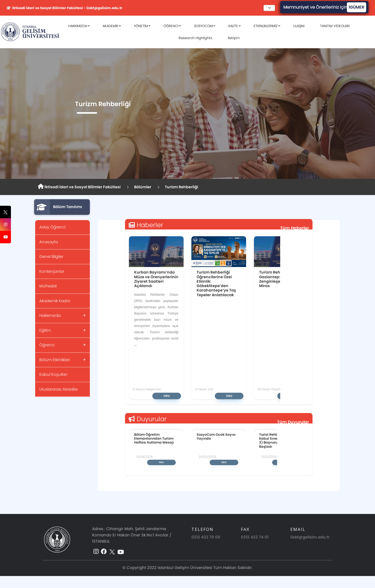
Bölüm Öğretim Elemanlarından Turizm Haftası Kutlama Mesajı (154, 438)
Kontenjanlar (52, 271)
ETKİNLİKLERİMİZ (266, 26)
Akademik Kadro (55, 301)
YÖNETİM (141, 26)
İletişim (234, 38)
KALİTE (233, 26)
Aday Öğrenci (52, 227)
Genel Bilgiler (51, 256)
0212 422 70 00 (206, 537)
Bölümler (143, 187)
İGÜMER (357, 7)
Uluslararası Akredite (58, 389)
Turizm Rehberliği (182, 187)
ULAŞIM (299, 26)
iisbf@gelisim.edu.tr (310, 537)
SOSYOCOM (203, 26)
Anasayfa (49, 242)
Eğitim (45, 330)
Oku (167, 396)
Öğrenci (47, 345)
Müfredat (48, 286)
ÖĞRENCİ (171, 26)
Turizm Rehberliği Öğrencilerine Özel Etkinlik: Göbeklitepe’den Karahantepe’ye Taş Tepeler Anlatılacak (216, 283)
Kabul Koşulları (53, 374)
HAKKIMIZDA (78, 26)
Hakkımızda (50, 315)
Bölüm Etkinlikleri (55, 360)
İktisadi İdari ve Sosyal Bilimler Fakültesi (79, 187)
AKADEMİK (110, 26)
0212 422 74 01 (255, 537)
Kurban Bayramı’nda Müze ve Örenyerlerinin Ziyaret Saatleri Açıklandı (156, 279)
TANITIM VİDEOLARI (335, 26)
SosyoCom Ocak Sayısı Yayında (216, 437)
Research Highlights (195, 38)
